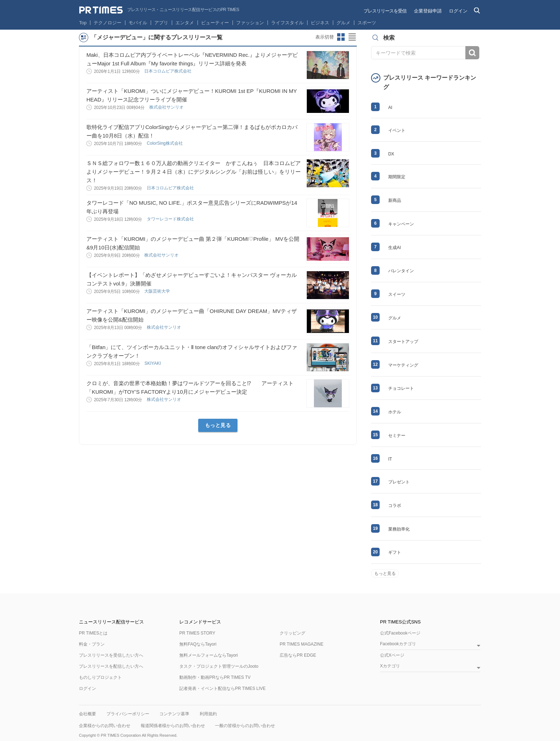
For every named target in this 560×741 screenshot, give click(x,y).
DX (391, 154)
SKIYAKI (153, 363)
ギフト (395, 552)
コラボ (395, 506)
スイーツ (397, 294)
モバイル (138, 23)
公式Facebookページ (400, 633)
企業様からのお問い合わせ (105, 726)
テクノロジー (107, 23)
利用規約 (208, 714)
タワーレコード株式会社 (171, 219)
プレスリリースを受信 (385, 11)
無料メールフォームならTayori (209, 655)
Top (83, 23)
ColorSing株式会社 (165, 143)
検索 (472, 53)
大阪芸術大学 (158, 291)
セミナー (397, 436)
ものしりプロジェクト (100, 677)
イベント (397, 130)
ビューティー (215, 23)
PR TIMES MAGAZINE (301, 644)
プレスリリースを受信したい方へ (111, 655)
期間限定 (397, 177)
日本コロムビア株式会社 (168, 71)
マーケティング (403, 365)
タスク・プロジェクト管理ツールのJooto (219, 666)
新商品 (395, 200)
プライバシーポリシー (128, 714)
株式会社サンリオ (167, 107)
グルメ (343, 23)
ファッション (250, 23)
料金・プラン (92, 644)
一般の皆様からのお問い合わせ (245, 726)
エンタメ (185, 23)
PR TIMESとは (93, 633)
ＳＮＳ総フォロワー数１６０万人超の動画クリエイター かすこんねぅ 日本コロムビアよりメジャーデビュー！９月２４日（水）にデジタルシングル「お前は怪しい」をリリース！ (194, 172)
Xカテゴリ (390, 666)
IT (390, 459)
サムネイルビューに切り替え (341, 37)
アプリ (161, 23)
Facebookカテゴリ (398, 644)
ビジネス (320, 23)
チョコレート (401, 388)
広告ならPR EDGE (298, 655)
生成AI (394, 248)
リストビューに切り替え (352, 37)
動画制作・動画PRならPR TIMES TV (215, 677)
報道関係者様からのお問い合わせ (173, 726)
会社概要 (87, 714)
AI (390, 108)
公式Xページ (392, 655)
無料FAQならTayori (198, 644)
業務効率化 (399, 529)
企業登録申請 (428, 11)
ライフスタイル (287, 23)
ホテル (395, 412)
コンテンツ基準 (174, 714)
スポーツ (367, 23)
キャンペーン (401, 224)
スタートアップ (403, 342)
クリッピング (292, 633)
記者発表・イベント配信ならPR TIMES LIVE (222, 688)
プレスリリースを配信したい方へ (111, 666)
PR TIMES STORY (197, 633)
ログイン (458, 11)
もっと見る (218, 425)
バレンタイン (401, 271)
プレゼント (399, 482)
